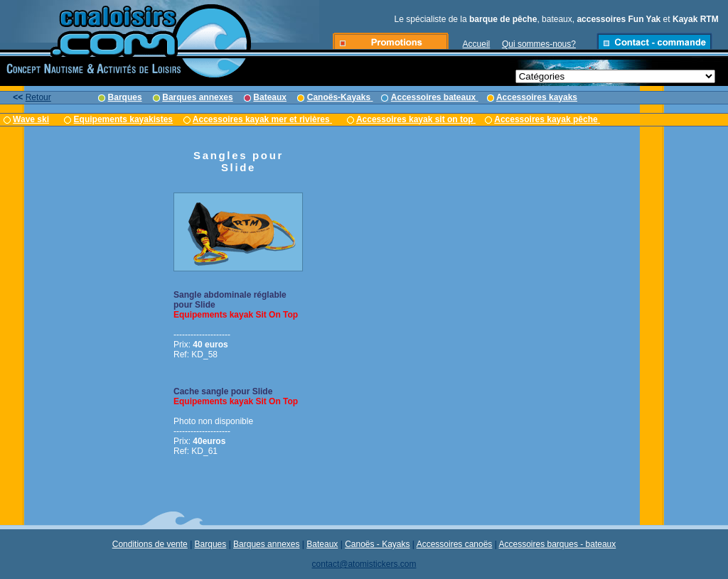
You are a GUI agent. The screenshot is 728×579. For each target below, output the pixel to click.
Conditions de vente (150, 544)
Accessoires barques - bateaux (558, 544)
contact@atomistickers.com (364, 564)
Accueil (477, 44)
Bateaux (322, 544)
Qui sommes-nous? (539, 44)
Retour (38, 97)
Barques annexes (266, 544)
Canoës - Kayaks (377, 544)
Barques (211, 544)
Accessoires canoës (455, 544)
